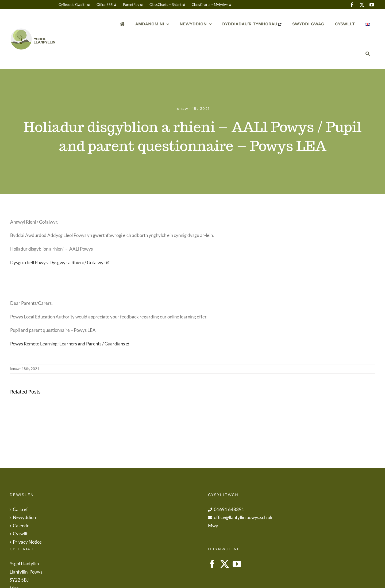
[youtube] (372, 5)
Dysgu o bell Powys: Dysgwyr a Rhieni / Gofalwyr (58, 262)
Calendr (21, 526)
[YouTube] (237, 564)
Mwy (213, 526)
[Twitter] (225, 564)
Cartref (20, 509)
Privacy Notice (27, 542)
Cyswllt (20, 534)
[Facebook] (212, 564)
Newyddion (24, 517)
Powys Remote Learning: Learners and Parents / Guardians (68, 344)
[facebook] (352, 5)
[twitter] (362, 5)
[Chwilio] (368, 54)
